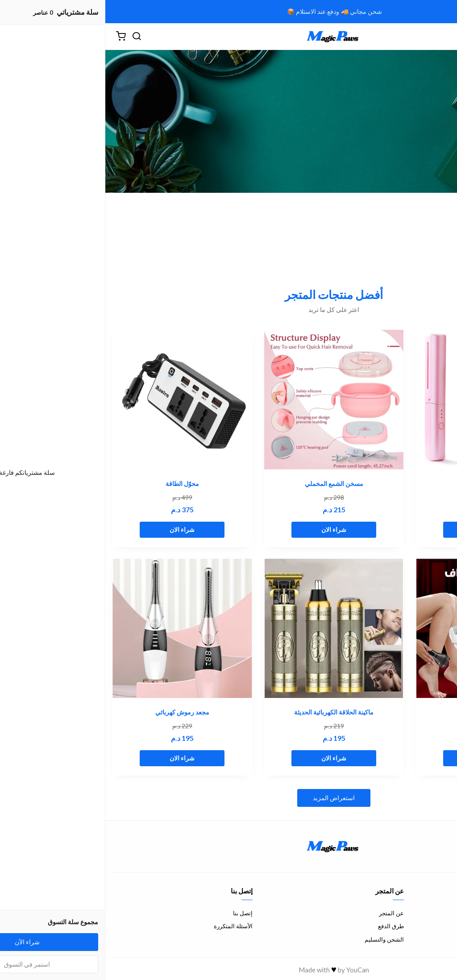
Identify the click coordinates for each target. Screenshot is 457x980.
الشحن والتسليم (279, 939)
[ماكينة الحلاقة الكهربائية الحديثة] (229, 629)
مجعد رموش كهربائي (77, 712)
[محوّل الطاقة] (77, 400)
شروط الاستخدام (430, 913)
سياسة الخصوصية (429, 939)
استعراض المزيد (228, 798)
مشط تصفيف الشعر (380, 484)
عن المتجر (286, 913)
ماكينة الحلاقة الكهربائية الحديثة (228, 712)
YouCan (252, 970)
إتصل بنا (137, 913)
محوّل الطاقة (77, 484)
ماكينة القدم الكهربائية (380, 712)
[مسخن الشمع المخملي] (229, 400)
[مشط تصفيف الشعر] (380, 400)
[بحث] (31, 37)
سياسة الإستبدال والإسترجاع (416, 926)
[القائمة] (444, 37)
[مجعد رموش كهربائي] (77, 629)
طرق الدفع (286, 926)
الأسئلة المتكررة (128, 926)
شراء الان (380, 529)
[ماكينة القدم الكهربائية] (380, 629)
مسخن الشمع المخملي (229, 484)
